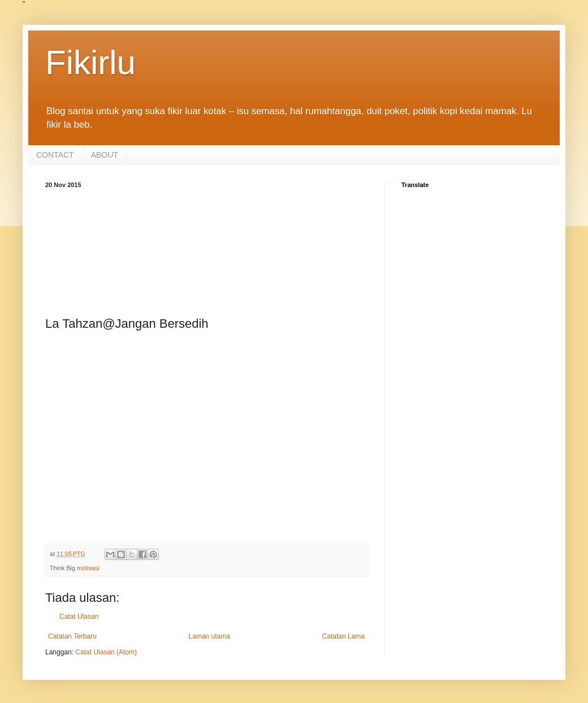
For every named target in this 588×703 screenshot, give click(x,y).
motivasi (88, 568)
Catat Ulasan (79, 617)
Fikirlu (90, 62)
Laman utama (209, 636)
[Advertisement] (206, 250)
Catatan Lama (343, 636)
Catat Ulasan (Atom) (106, 652)
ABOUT (105, 155)
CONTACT (55, 155)
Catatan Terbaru (72, 636)
